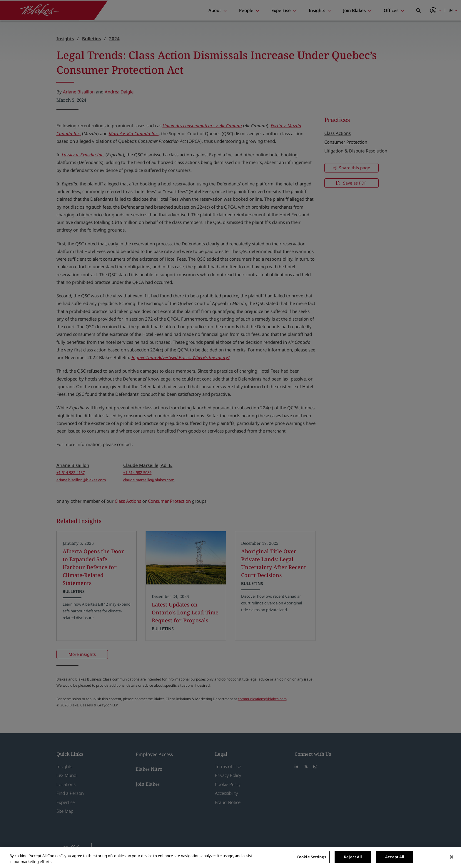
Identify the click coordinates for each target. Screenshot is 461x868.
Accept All (395, 857)
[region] (230, 858)
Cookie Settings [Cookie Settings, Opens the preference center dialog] (311, 857)
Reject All (353, 857)
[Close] (452, 857)
